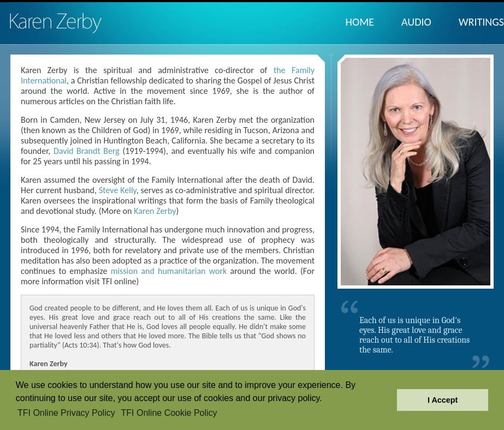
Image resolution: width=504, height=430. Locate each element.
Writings (481, 22)
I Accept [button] (443, 400)
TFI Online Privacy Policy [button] (66, 413)
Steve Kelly (118, 190)
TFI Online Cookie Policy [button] (169, 413)
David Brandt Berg (87, 151)
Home (360, 22)
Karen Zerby (155, 211)
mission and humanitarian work (169, 271)
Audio (416, 22)
